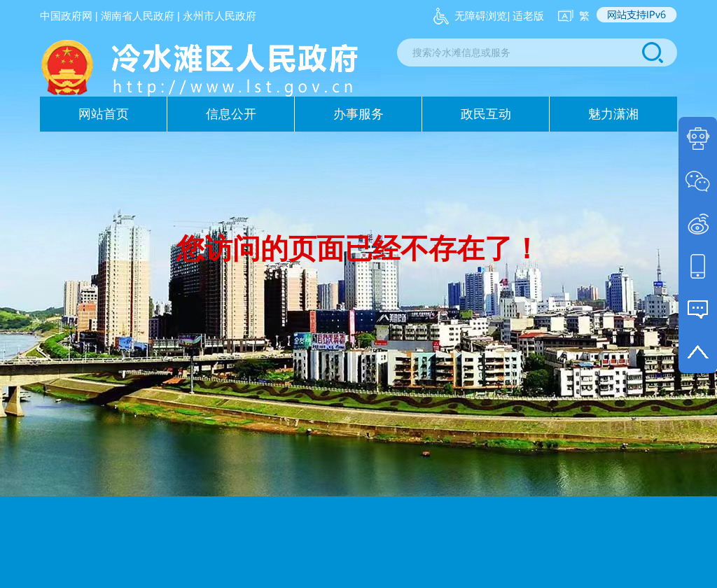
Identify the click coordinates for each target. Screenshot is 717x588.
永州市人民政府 (220, 16)
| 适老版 (525, 16)
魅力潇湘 (613, 114)
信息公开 (231, 114)
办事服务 (358, 114)
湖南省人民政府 (138, 16)
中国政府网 (66, 16)
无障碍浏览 (481, 16)
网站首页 (104, 114)
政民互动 (486, 114)
